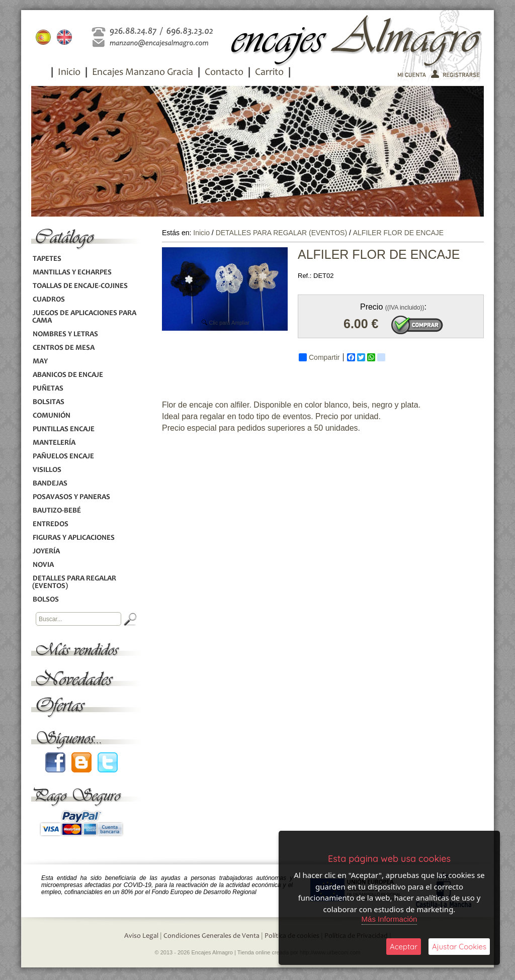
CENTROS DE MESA (63, 348)
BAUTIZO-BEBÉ (57, 511)
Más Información (390, 919)
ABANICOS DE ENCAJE (68, 375)
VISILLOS (47, 470)
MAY (40, 362)
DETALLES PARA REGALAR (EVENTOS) (74, 582)
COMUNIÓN (51, 416)
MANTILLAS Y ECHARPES (72, 273)
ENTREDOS (50, 524)
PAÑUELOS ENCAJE (63, 457)
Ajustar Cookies (459, 947)
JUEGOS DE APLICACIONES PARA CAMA (84, 317)
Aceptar (404, 947)
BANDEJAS (50, 484)
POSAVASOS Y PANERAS (71, 497)
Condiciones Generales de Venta (211, 936)
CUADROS (49, 300)
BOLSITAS (48, 402)
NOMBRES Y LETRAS (65, 334)
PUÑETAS (48, 389)
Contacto (224, 73)
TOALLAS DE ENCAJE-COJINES (80, 286)
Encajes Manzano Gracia (143, 73)
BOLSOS (46, 600)
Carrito (269, 73)
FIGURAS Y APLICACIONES (73, 538)
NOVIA (43, 565)
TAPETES (47, 259)
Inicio (69, 73)
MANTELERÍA (54, 443)
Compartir (319, 357)
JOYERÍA (46, 552)
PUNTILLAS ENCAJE (63, 429)
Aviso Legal (141, 936)
